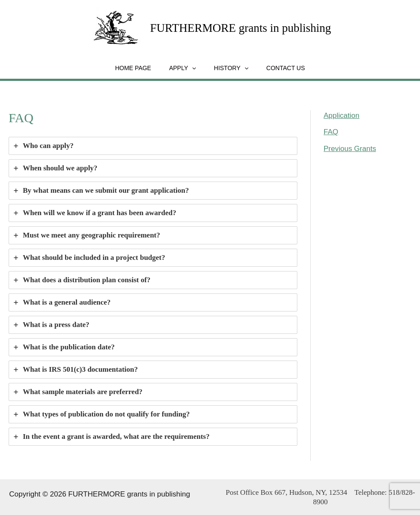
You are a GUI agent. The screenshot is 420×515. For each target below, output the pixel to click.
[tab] (153, 145)
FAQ (331, 131)
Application (341, 115)
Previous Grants (350, 148)
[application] (190, 68)
